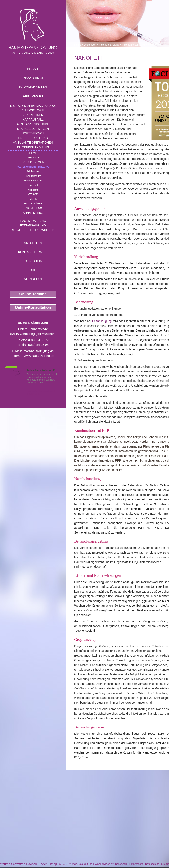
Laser (33, 199)
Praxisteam (33, 78)
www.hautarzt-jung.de (39, 356)
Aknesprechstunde (33, 124)
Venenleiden (33, 115)
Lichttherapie (33, 133)
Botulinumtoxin (33, 162)
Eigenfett (33, 185)
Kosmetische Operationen (33, 230)
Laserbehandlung (33, 138)
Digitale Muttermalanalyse (33, 106)
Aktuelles (33, 243)
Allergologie (33, 110)
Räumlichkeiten (33, 87)
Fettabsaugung (33, 225)
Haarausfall (33, 120)
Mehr (49, 382)
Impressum (137, 864)
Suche (33, 270)
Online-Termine (33, 294)
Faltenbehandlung (33, 147)
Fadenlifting (33, 208)
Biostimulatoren (33, 181)
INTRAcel (33, 194)
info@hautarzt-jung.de (38, 351)
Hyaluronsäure (33, 176)
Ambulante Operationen (33, 143)
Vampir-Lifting (33, 213)
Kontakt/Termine (33, 252)
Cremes (33, 153)
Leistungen (33, 96)
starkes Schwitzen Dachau (19, 864)
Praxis (33, 69)
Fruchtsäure (33, 204)
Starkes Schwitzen (33, 129)
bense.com (121, 864)
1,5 (16, 373)
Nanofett (33, 190)
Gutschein (33, 261)
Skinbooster (33, 171)
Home (78, 45)
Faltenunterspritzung (33, 167)
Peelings (33, 158)
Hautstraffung (33, 221)
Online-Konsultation (33, 307)
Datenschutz (33, 279)
